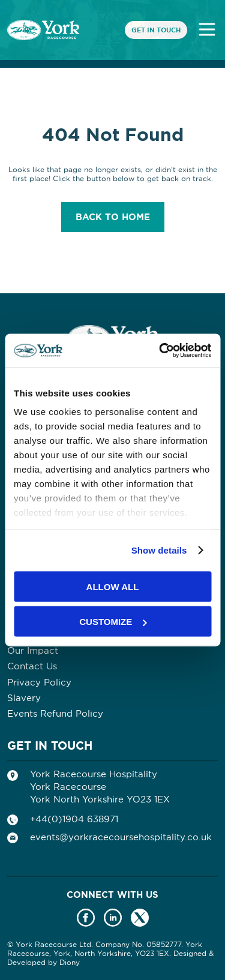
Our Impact (33, 650)
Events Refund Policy (55, 713)
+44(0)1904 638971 (74, 819)
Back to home (113, 217)
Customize (113, 622)
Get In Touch (156, 30)
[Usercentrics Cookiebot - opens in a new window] (160, 351)
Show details (159, 550)
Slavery (24, 698)
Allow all (113, 586)
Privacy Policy (39, 682)
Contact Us (32, 666)
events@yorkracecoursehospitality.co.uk (121, 837)
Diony (70, 962)
